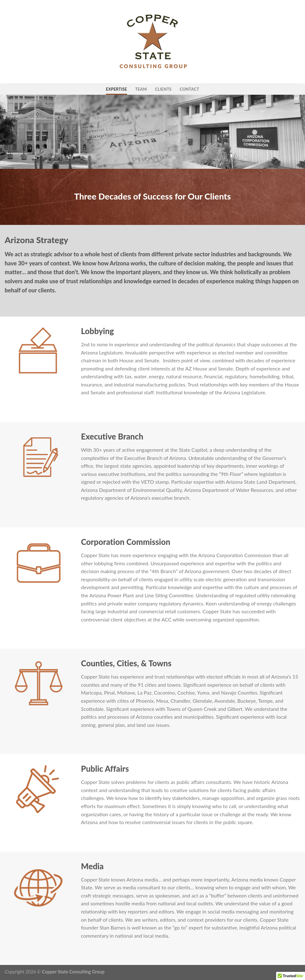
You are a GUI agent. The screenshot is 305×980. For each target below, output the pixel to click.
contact (189, 89)
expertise (116, 89)
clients (163, 89)
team (141, 89)
